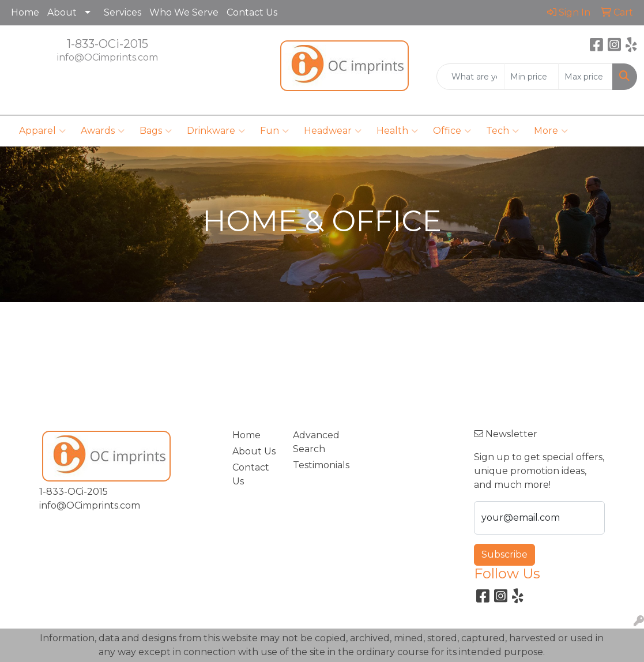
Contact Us (252, 12)
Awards (103, 131)
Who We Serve (184, 12)
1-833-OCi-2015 (108, 44)
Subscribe (504, 554)
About (62, 12)
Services (123, 12)
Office (452, 131)
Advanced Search (316, 442)
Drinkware (216, 131)
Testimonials (316, 465)
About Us (254, 451)
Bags (156, 131)
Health (397, 131)
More (551, 131)
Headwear (333, 131)
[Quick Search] (470, 77)
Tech (502, 131)
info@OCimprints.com (108, 57)
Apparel (42, 131)
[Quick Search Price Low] (531, 77)
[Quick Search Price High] (585, 77)
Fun (274, 131)
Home (25, 12)
